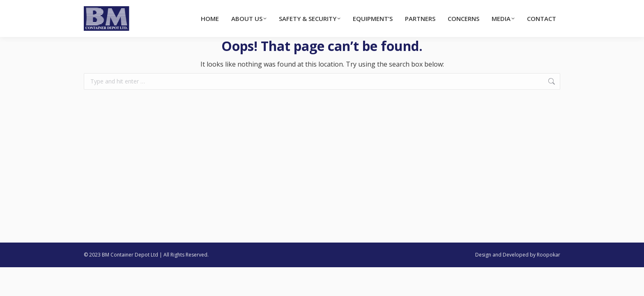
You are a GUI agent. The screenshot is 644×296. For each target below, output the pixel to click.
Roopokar (549, 255)
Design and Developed (502, 255)
